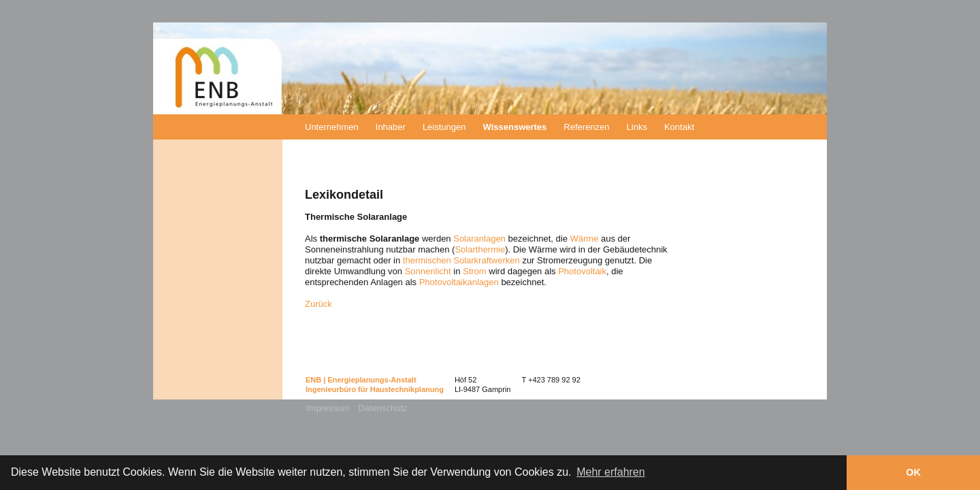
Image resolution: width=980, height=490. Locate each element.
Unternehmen (332, 127)
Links (637, 127)
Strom (475, 271)
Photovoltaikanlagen (459, 282)
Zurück (318, 304)
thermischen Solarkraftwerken (461, 260)
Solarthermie (480, 249)
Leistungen (444, 127)
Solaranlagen (479, 239)
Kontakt (679, 127)
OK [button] (913, 472)
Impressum (328, 408)
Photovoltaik (582, 271)
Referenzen (586, 127)
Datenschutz (382, 408)
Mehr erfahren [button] (611, 472)
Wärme (585, 239)
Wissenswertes (515, 127)
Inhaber (391, 127)
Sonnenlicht (428, 271)
